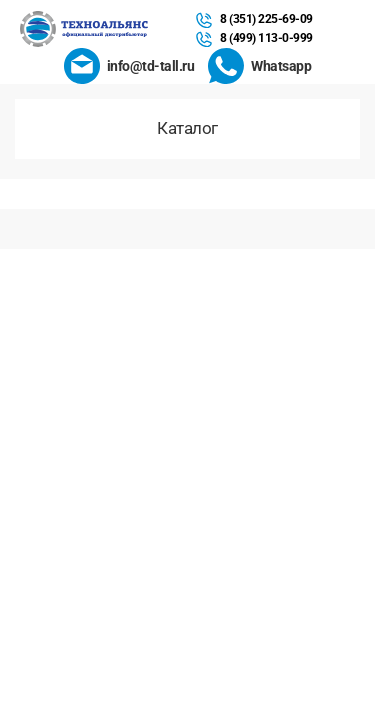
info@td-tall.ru (151, 66)
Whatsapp (281, 66)
